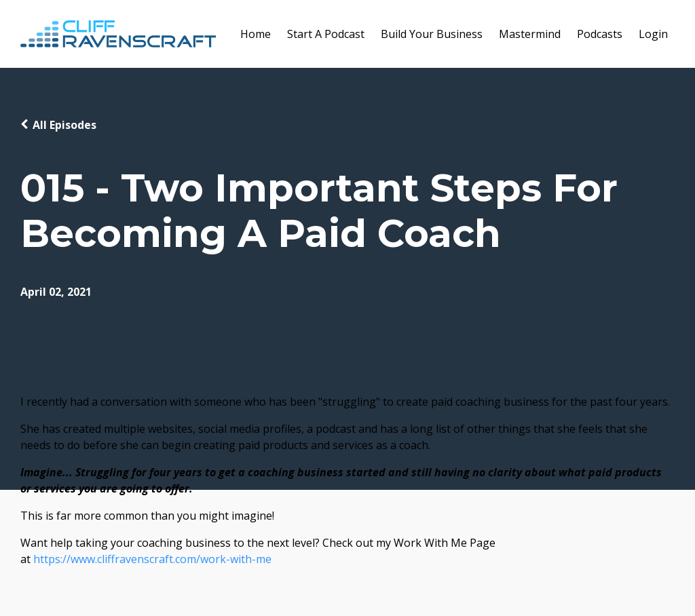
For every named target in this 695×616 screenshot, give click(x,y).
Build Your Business (432, 34)
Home (256, 34)
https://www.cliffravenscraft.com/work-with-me (152, 559)
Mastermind (530, 34)
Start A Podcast (326, 34)
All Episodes (64, 125)
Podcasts (600, 34)
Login (653, 34)
